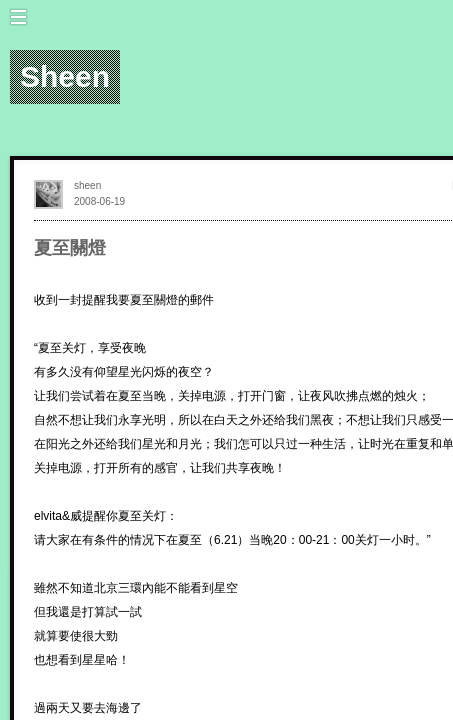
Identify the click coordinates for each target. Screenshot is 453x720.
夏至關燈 (70, 248)
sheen (87, 185)
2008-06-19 (99, 201)
